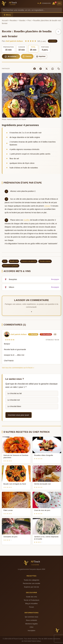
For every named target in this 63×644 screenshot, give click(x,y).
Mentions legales (31, 624)
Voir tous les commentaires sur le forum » (18, 368)
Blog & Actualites (31, 603)
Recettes (13, 20)
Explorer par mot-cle (31, 587)
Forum (32, 607)
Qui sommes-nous (31, 617)
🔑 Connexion (45, 3)
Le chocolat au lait (15, 393)
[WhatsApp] (53, 69)
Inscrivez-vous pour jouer (19, 415)
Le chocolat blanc (14, 406)
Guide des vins (31, 597)
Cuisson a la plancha (29, 261)
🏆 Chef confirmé (46, 334)
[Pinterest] (41, 69)
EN (59, 3)
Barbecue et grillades (11, 266)
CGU (31, 627)
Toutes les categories (31, 580)
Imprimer (41, 56)
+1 (55, 334)
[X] (47, 69)
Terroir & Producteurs (32, 600)
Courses (27, 56)
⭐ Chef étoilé (33, 334)
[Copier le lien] (59, 69)
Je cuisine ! (11, 56)
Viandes (22, 20)
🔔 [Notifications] (54, 3)
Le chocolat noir (14, 400)
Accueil (5, 20)
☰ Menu (7, 15)
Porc (29, 20)
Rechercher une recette (31, 583)
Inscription (32, 630)
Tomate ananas (45, 261)
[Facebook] (35, 69)
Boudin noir (14, 261)
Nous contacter (31, 620)
